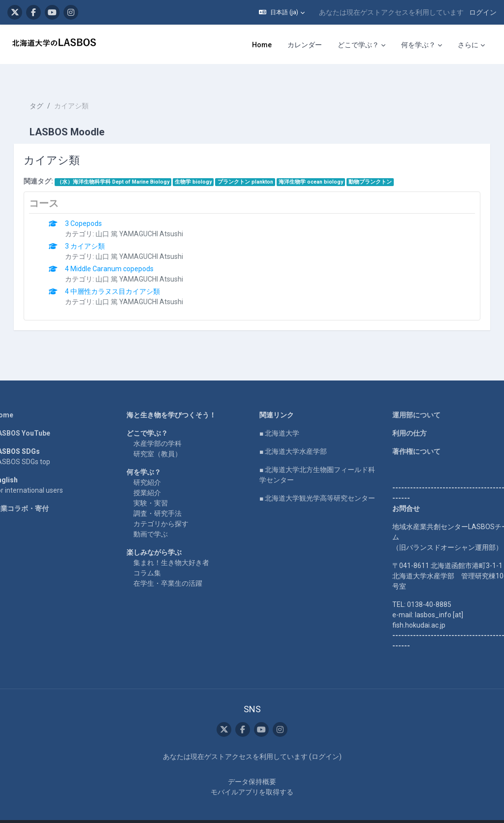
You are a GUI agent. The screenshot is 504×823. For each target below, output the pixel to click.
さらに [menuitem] (468, 45)
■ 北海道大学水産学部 (293, 434)
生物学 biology (207, 164)
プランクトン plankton (259, 164)
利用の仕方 (403, 415)
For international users (42, 473)
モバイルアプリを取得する (252, 775)
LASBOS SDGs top (36, 444)
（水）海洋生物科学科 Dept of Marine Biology (127, 164)
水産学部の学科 (164, 426)
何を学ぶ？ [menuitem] (418, 45)
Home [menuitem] (262, 45)
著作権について (409, 434)
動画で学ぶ (157, 516)
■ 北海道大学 (279, 415)
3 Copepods (98, 206)
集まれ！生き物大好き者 (178, 545)
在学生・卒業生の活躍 (175, 566)
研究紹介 (154, 465)
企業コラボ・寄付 (35, 491)
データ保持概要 (252, 764)
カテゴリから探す (168, 506)
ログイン (483, 12)
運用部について (409, 397)
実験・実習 (157, 485)
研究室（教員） (164, 436)
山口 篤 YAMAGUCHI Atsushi (154, 216)
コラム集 (154, 555)
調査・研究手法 (164, 496)
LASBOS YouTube (36, 415)
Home (17, 397)
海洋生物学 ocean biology (325, 164)
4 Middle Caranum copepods (124, 251)
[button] (282, 12)
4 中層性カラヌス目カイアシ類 (127, 274)
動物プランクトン (384, 164)
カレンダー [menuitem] (305, 45)
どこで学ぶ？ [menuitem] (358, 45)
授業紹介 (154, 475)
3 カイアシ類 (99, 228)
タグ (50, 89)
